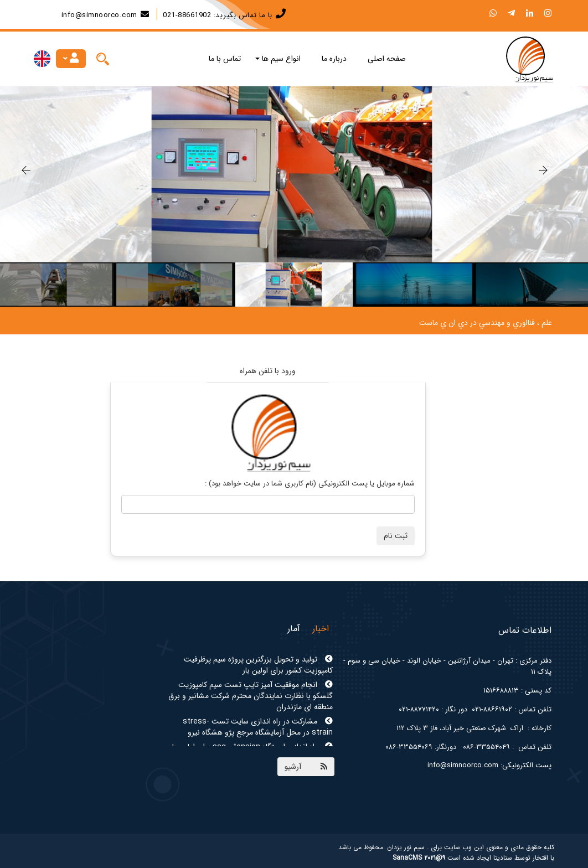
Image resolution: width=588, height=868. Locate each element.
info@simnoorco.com (99, 15)
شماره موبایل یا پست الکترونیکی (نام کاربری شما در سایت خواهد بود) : (310, 484)
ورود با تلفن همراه (268, 371)
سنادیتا (503, 858)
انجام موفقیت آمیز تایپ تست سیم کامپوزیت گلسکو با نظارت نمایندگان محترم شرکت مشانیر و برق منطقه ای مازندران (251, 696)
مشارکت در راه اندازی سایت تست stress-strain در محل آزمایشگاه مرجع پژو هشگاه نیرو (258, 727)
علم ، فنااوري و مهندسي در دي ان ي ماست (486, 323)
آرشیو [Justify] (293, 767)
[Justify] (102, 59)
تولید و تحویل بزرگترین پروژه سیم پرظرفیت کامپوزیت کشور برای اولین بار (258, 665)
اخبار (321, 629)
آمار (294, 629)
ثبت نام (396, 536)
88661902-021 (187, 15)
